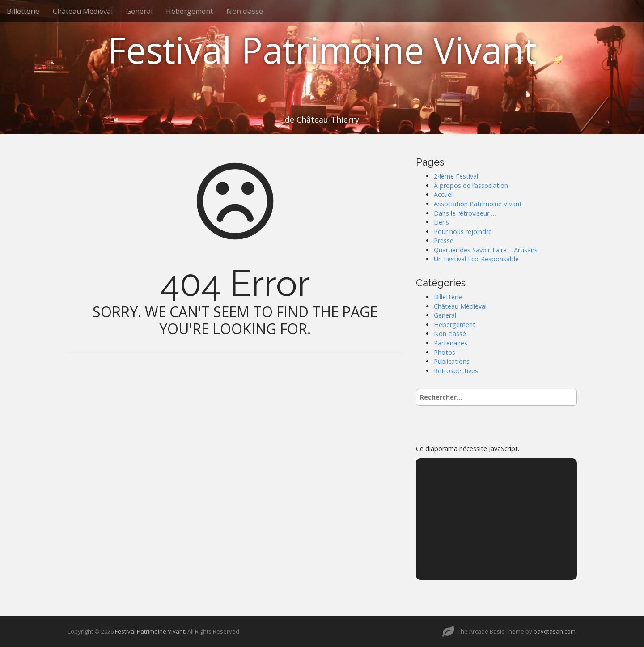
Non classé (245, 11)
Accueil (444, 194)
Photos (445, 352)
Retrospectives (456, 371)
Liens (441, 222)
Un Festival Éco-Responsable (476, 259)
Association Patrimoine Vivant (478, 204)
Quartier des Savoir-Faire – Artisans (486, 250)
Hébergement (189, 11)
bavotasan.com (555, 631)
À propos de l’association (471, 185)
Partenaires (451, 343)
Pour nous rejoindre (463, 232)
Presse (444, 240)
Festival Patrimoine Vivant (322, 49)
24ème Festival (456, 176)
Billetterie (23, 11)
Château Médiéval (83, 11)
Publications (452, 361)
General (139, 11)
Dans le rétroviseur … (465, 213)
